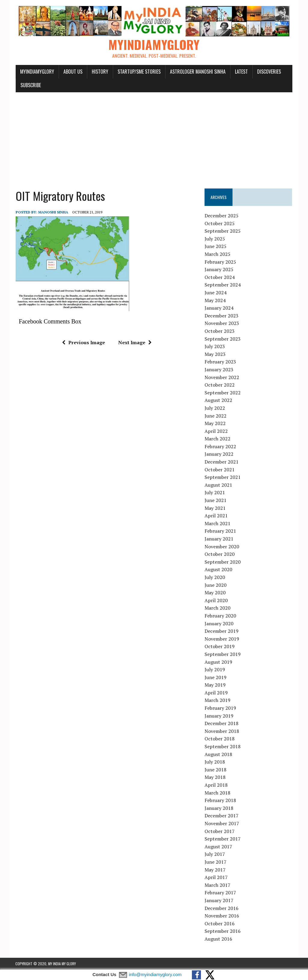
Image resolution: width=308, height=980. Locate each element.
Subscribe (30, 85)
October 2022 (220, 385)
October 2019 (220, 647)
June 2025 (216, 247)
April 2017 (216, 877)
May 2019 (215, 685)
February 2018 (221, 801)
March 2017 (218, 885)
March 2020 (218, 608)
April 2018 (216, 785)
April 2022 (216, 431)
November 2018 (222, 731)
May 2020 (215, 593)
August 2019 (219, 662)
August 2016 (219, 939)
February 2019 (221, 708)
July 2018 (215, 762)
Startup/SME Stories (139, 72)
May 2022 (215, 424)
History (100, 72)
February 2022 (221, 447)
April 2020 (216, 600)
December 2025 (222, 216)
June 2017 (216, 862)
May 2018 (215, 777)
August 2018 (219, 754)
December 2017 (222, 816)
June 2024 (216, 293)
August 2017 (219, 847)
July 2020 (215, 577)
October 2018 (220, 739)
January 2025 (219, 270)
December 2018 (222, 724)
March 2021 (218, 524)
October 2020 (220, 554)
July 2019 (215, 670)
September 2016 (223, 931)
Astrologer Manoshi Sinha (197, 72)
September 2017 (223, 839)
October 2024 (220, 277)
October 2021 (220, 470)
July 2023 (215, 347)
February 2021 (221, 531)
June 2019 (216, 677)
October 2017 (220, 831)
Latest (241, 72)
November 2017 (222, 824)
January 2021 (219, 539)
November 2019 (222, 639)
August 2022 (219, 400)
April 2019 (216, 693)
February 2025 (221, 262)
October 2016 (220, 923)
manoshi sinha (53, 212)
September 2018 (223, 747)
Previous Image (83, 343)
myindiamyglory (37, 72)
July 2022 (215, 408)
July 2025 (215, 239)
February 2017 (221, 893)
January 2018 (219, 808)
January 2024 (219, 308)
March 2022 (218, 439)
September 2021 (223, 477)
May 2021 (215, 508)
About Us (73, 72)
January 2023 (219, 370)
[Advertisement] (154, 138)
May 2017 (215, 870)
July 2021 (215, 493)
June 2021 (216, 501)
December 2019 (222, 631)
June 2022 (216, 416)
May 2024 (215, 300)
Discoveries (269, 72)
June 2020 (216, 585)
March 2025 (218, 254)
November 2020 (222, 547)
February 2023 (221, 362)
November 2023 (222, 323)
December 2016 (222, 908)
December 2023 (222, 316)
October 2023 (220, 331)
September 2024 (223, 285)
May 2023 (215, 354)
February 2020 (221, 616)
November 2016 (222, 916)
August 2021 (219, 485)
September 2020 (223, 562)
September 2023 (223, 339)
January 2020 (219, 623)
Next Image (135, 343)
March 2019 (218, 700)
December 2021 (222, 462)
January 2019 (219, 716)
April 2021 (216, 516)
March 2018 (218, 793)
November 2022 (222, 377)
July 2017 (215, 854)
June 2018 (216, 770)
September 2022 (223, 393)
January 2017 (219, 901)
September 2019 (223, 654)
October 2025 (220, 223)
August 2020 (219, 570)
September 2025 (223, 231)
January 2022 (219, 454)
